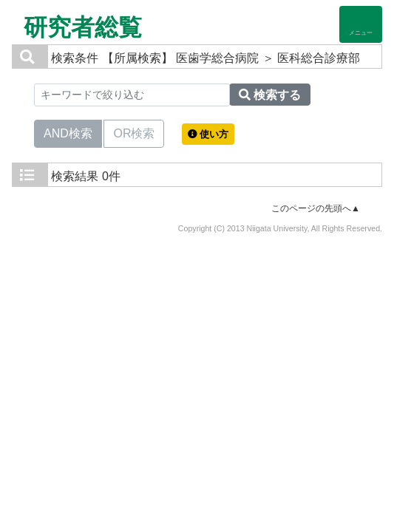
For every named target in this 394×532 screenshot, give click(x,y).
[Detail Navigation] (361, 24)
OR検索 (134, 132)
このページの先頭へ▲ (316, 208)
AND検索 (68, 132)
